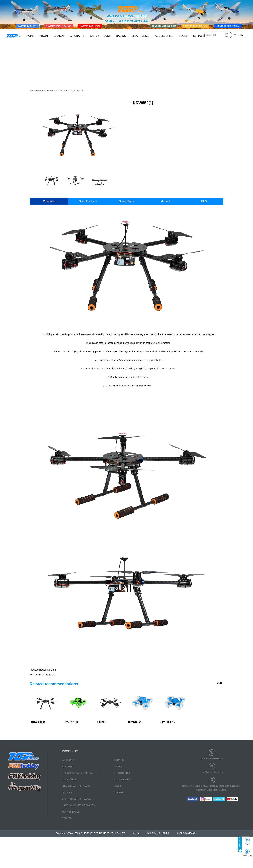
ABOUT (44, 36)
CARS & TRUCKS (100, 36)
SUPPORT (199, 36)
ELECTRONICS (140, 36)
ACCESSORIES (164, 36)
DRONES (63, 91)
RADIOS (121, 36)
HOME (30, 36)
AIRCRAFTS (77, 36)
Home (52, 91)
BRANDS (59, 36)
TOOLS (183, 36)
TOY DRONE (77, 91)
